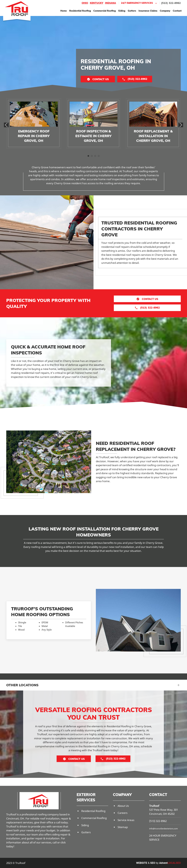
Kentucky (97, 3)
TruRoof (154, 806)
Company (165, 11)
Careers (123, 813)
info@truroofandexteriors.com (163, 829)
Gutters (132, 11)
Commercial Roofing (105, 11)
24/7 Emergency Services (139, 3)
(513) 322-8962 (171, 3)
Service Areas (126, 820)
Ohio (85, 3)
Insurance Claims (148, 11)
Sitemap (123, 827)
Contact (177, 11)
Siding (122, 11)
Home (64, 11)
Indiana (111, 3)
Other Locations (22, 685)
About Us (123, 806)
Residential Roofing (80, 11)
